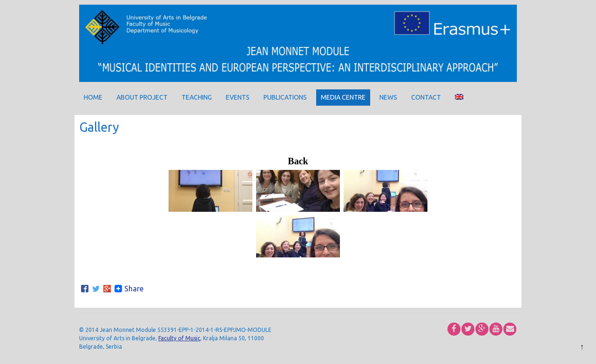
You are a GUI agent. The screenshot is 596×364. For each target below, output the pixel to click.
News (388, 97)
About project (142, 97)
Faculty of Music (179, 338)
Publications (285, 97)
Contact (426, 97)
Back (298, 161)
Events (238, 97)
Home (93, 97)
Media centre (343, 97)
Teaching (197, 97)
